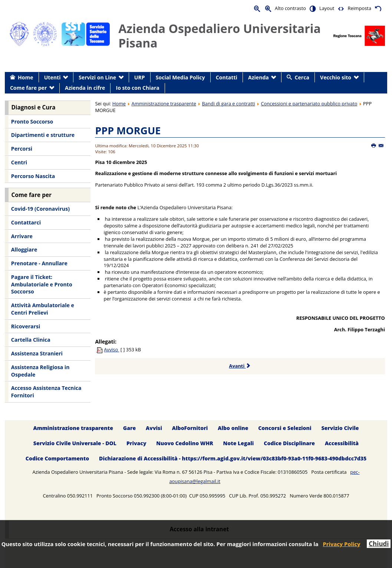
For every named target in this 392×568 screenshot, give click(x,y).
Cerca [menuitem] (302, 77)
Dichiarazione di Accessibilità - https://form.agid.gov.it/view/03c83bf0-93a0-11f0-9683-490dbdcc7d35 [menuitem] (233, 458)
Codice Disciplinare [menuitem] (289, 443)
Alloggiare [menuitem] (24, 249)
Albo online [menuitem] (233, 428)
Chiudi (379, 544)
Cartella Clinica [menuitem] (31, 340)
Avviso (111, 349)
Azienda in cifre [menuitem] (85, 88)
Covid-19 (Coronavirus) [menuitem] (40, 209)
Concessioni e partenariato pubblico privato (309, 104)
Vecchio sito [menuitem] (336, 77)
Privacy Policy (342, 544)
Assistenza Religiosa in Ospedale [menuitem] (40, 371)
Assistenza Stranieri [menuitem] (37, 353)
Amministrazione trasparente (164, 104)
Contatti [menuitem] (227, 77)
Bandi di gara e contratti (229, 104)
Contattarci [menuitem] (26, 222)
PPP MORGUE (128, 130)
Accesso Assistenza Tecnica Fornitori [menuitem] (46, 392)
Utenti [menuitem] (52, 77)
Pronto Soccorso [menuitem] (32, 122)
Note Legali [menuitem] (239, 443)
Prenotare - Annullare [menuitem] (39, 263)
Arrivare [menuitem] (22, 236)
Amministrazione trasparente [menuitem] (73, 428)
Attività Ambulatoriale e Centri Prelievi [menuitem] (43, 309)
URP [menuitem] (140, 77)
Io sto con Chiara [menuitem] (138, 88)
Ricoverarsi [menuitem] (26, 326)
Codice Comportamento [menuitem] (57, 458)
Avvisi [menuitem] (154, 428)
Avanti (240, 366)
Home (119, 104)
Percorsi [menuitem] (22, 149)
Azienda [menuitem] (258, 77)
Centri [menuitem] (19, 162)
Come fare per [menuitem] (28, 88)
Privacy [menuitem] (136, 443)
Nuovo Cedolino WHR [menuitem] (185, 443)
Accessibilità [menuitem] (342, 443)
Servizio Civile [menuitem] (340, 428)
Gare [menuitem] (130, 428)
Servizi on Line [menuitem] (97, 77)
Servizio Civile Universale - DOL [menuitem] (75, 443)
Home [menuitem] (26, 77)
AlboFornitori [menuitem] (190, 428)
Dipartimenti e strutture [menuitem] (43, 135)
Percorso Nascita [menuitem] (33, 176)
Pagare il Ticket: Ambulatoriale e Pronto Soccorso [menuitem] (42, 284)
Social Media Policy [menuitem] (180, 77)
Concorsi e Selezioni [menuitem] (285, 428)
